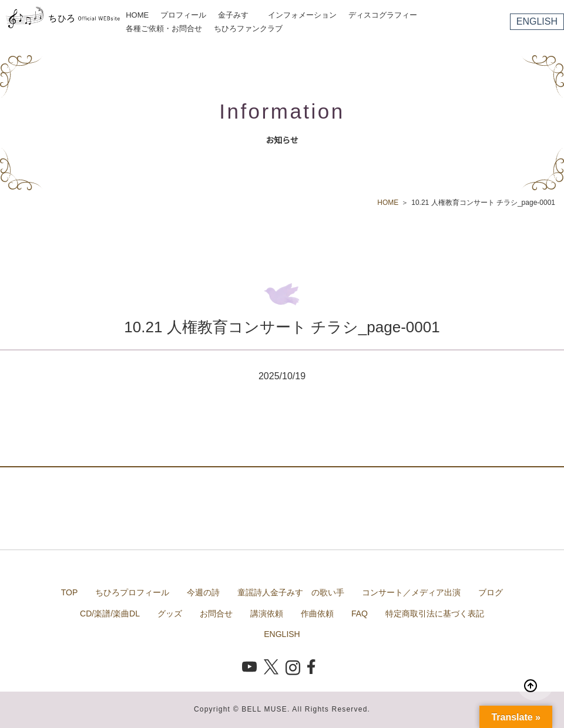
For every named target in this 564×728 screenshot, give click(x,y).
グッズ (170, 614)
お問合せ (216, 614)
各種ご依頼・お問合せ (164, 28)
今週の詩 (203, 592)
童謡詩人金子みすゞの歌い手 (291, 592)
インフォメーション (302, 15)
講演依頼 (267, 614)
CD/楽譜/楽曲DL (110, 614)
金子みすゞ (237, 15)
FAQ (360, 614)
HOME (137, 15)
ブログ (491, 592)
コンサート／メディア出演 (411, 592)
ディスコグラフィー (383, 15)
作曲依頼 (317, 614)
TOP (70, 592)
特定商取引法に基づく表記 (435, 614)
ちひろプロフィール (132, 592)
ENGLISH (537, 21)
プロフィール (183, 15)
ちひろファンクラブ (248, 28)
